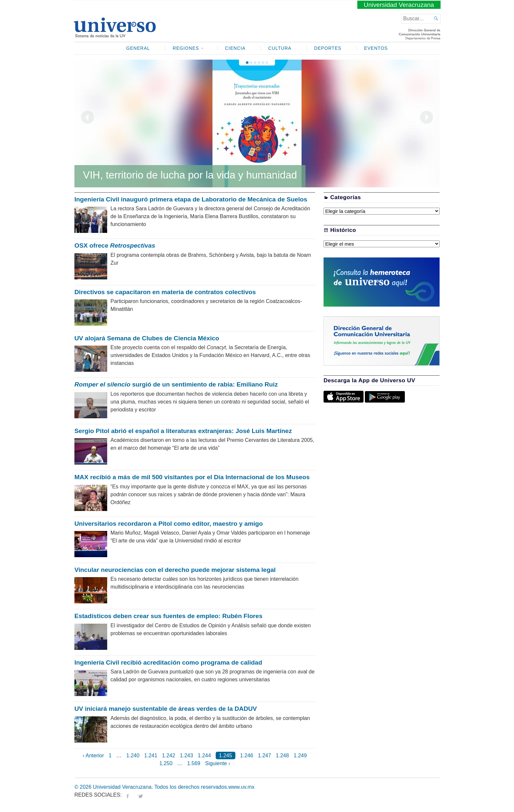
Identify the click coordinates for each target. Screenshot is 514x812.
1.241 (151, 755)
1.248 (282, 755)
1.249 (300, 755)
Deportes (328, 48)
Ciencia (235, 48)
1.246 (247, 755)
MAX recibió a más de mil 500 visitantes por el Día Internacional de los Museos (192, 477)
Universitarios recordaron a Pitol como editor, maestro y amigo (169, 524)
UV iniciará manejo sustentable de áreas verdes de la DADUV (166, 709)
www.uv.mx (242, 787)
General (138, 48)
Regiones (186, 48)
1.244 (204, 755)
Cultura (280, 48)
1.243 (187, 755)
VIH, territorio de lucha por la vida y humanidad (190, 175)
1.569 (194, 763)
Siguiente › (217, 763)
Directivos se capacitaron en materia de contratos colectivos (165, 292)
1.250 (166, 763)
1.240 (133, 755)
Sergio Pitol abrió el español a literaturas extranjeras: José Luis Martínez (183, 431)
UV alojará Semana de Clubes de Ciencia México (147, 338)
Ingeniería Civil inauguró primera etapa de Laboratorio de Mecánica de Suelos (191, 199)
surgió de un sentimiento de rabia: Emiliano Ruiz (176, 384)
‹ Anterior (93, 755)
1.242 (168, 755)
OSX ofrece (115, 245)
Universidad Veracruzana (399, 5)
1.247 (265, 755)
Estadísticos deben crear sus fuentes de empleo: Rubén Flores (168, 616)
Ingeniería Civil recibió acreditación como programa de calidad (168, 662)
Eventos (376, 48)
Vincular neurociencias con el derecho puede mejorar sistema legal (175, 570)
